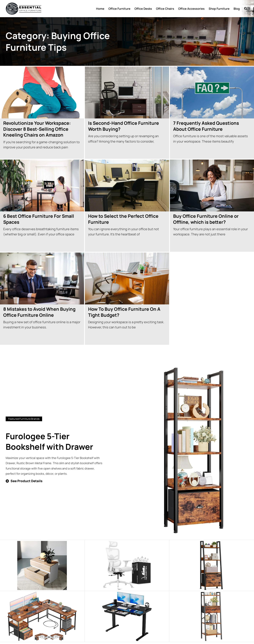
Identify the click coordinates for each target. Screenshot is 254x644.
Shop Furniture (219, 9)
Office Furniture (119, 9)
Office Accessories (191, 9)
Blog (237, 9)
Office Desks (143, 9)
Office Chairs (165, 9)
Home (100, 9)
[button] (246, 9)
